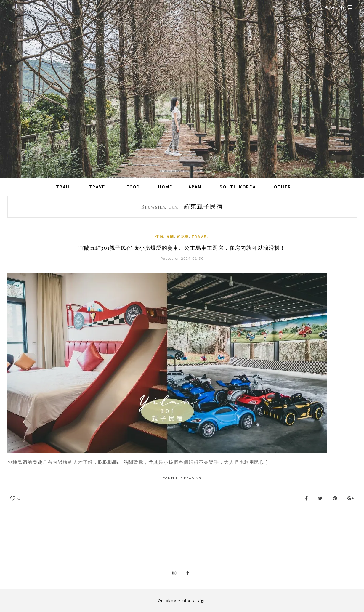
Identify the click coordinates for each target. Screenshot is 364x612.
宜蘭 (170, 237)
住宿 (159, 237)
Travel (99, 187)
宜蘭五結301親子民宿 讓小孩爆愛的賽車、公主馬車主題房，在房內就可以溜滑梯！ (182, 248)
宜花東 (183, 237)
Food (133, 187)
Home (165, 187)
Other (283, 187)
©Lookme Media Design (182, 601)
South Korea (238, 187)
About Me (339, 7)
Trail (63, 187)
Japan (194, 187)
